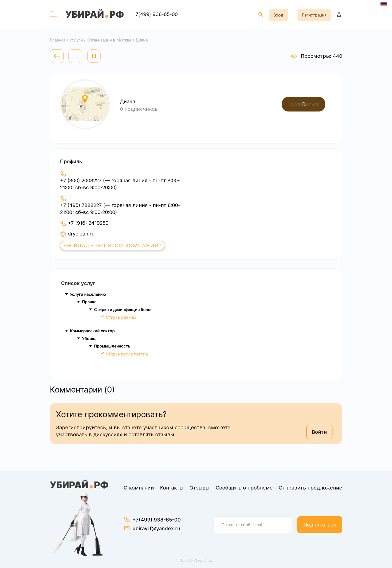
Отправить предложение (310, 488)
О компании (139, 488)
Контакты (172, 488)
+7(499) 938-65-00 (155, 14)
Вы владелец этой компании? (112, 245)
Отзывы (199, 488)
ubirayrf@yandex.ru (156, 528)
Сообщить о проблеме (244, 488)
